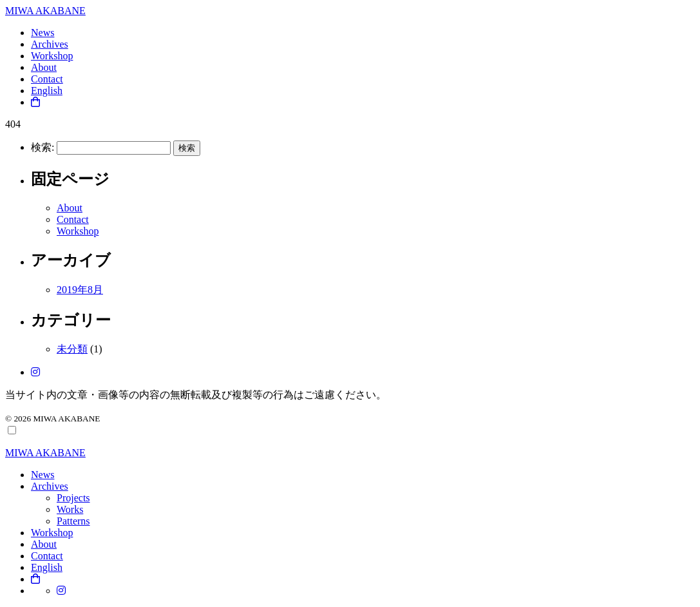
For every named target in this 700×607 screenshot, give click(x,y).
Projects (73, 498)
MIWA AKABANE (45, 11)
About (44, 67)
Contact (47, 79)
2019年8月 (80, 290)
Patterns (73, 521)
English (47, 91)
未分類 (72, 349)
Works (70, 509)
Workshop (52, 56)
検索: (43, 147)
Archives (50, 44)
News (43, 33)
